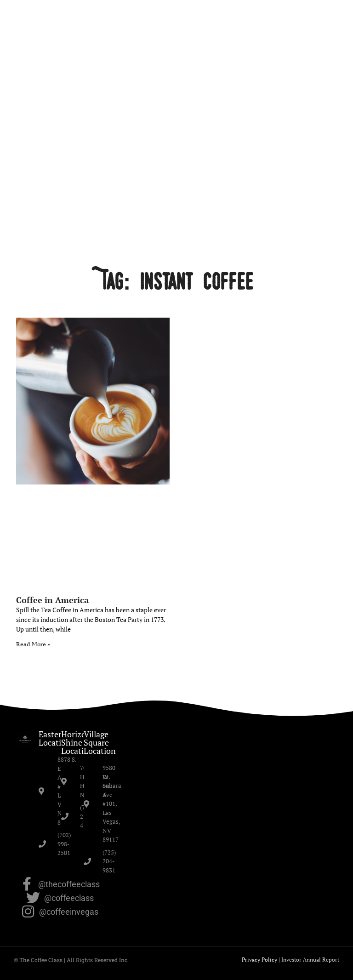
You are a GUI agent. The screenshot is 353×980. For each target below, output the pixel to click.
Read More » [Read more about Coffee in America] (33, 644)
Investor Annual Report (310, 960)
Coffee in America (52, 600)
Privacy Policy (259, 960)
